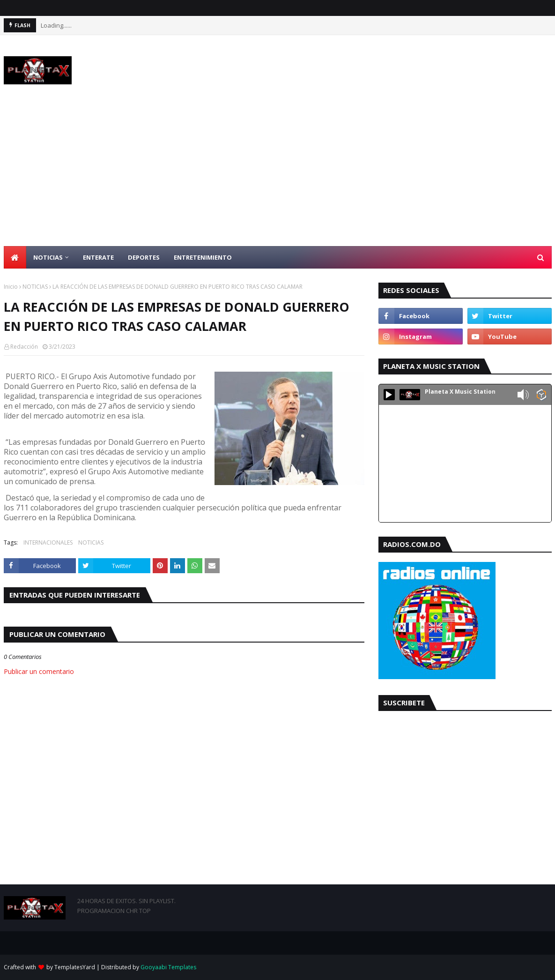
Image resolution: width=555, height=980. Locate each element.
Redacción (24, 347)
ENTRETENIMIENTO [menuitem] (203, 257)
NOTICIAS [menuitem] (48, 257)
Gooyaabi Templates (168, 967)
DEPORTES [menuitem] (144, 257)
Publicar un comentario (39, 671)
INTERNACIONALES (48, 542)
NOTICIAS (35, 287)
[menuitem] (15, 257)
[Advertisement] (277, 176)
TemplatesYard (75, 967)
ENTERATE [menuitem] (98, 257)
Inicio (11, 287)
